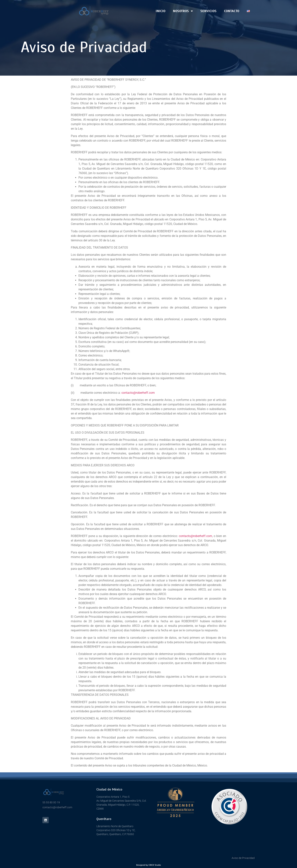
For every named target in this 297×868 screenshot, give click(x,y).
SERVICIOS (208, 11)
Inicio (161, 11)
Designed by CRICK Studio (148, 865)
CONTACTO (232, 11)
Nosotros (183, 11)
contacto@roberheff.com (138, 393)
